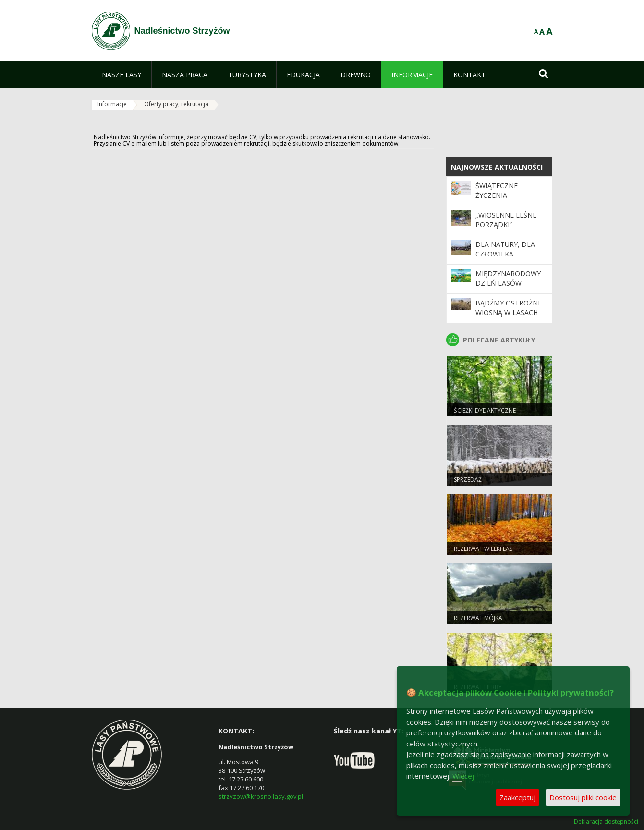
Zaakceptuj (517, 797)
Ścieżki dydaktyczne (485, 410)
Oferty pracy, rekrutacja (176, 104)
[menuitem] (122, 75)
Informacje (112, 104)
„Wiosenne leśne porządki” (506, 220)
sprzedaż (468, 480)
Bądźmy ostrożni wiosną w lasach (508, 308)
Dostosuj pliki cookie (583, 797)
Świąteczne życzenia (497, 190)
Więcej (463, 776)
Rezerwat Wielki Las (483, 549)
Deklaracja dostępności (606, 822)
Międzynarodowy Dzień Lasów (508, 278)
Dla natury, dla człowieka (505, 249)
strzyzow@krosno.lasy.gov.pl (261, 796)
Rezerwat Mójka (478, 618)
